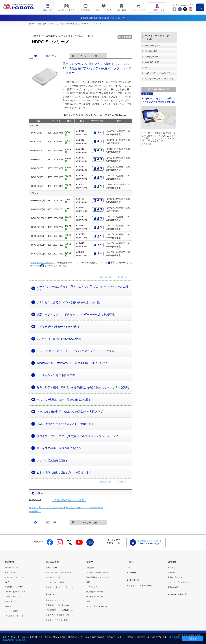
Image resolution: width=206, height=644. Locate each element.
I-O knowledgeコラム (184, 5)
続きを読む (147, 144)
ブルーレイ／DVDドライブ (16, 592)
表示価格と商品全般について (43, 263)
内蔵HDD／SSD (152, 62)
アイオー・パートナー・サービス (59, 587)
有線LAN (9, 606)
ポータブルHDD (79, 24)
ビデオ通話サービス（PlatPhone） (60, 610)
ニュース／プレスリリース (179, 582)
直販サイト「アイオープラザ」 (140, 586)
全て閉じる (122, 277)
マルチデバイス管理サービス (58, 615)
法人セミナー (51, 568)
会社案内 (171, 568)
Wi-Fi (7, 582)
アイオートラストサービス (57, 620)
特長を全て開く (106, 277)
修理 (88, 601)
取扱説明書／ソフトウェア (97, 577)
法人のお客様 (52, 562)
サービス (50, 594)
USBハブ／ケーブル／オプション (160, 73)
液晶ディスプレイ (13, 568)
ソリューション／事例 (55, 582)
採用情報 (171, 572)
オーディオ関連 (12, 611)
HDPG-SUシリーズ (94, 24)
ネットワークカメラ (13, 597)
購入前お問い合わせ (95, 592)
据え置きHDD (151, 51)
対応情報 (90, 568)
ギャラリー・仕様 (89, 56)
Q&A (88, 582)
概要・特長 (51, 56)
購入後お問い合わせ (95, 597)
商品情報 (9, 562)
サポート (91, 562)
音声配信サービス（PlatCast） (58, 605)
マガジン (131, 568)
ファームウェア (93, 587)
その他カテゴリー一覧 (14, 616)
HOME (34, 24)
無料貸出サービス (53, 577)
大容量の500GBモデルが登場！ (69, 500)
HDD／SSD (10, 572)
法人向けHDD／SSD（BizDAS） (160, 79)
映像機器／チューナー (14, 587)
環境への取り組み (175, 577)
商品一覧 (41, 24)
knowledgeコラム (134, 572)
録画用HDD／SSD (153, 46)
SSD (147, 68)
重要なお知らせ (174, 587)
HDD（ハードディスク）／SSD (59, 24)
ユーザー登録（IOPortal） (97, 606)
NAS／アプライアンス (14, 577)
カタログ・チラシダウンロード (59, 572)
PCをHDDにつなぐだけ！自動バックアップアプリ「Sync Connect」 (159, 100)
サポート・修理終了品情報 (97, 572)
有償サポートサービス (55, 600)
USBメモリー (11, 601)
